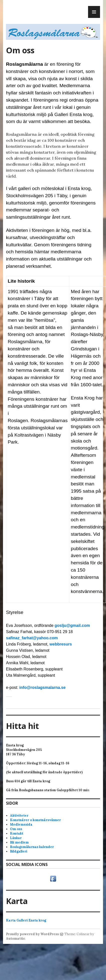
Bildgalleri (19, 851)
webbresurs (61, 644)
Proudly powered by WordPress (32, 934)
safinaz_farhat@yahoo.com (32, 638)
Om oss (16, 829)
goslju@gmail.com (72, 625)
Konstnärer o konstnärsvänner (35, 820)
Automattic (16, 939)
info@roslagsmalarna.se (42, 687)
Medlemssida (21, 824)
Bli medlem (19, 842)
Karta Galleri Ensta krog (26, 920)
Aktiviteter (19, 816)
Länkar (16, 838)
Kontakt (17, 833)
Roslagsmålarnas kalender (32, 847)
